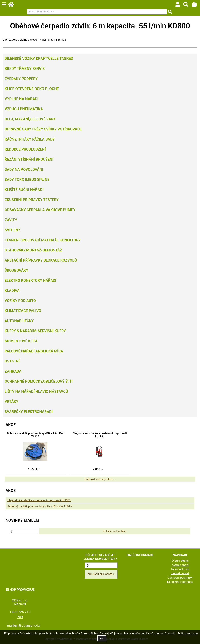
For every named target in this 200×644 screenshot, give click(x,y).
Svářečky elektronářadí (29, 412)
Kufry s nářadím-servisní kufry (35, 331)
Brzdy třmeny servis (25, 69)
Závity (11, 220)
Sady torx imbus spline (27, 180)
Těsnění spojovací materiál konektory (43, 240)
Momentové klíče (21, 341)
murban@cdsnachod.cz (25, 625)
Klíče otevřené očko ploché (32, 89)
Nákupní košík (180, 569)
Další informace (188, 634)
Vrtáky (11, 402)
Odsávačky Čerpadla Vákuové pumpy (40, 210)
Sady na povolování (24, 169)
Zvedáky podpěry (21, 79)
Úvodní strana (180, 561)
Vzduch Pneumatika (24, 109)
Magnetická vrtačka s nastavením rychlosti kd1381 (100, 435)
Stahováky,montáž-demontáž (33, 250)
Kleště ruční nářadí (24, 190)
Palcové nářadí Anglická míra (34, 351)
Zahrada (13, 371)
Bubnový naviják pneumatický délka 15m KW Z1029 (35, 435)
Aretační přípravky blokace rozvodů (41, 260)
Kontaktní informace (180, 582)
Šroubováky (16, 270)
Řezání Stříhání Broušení (29, 159)
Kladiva (12, 291)
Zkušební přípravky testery (32, 200)
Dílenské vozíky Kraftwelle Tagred (39, 59)
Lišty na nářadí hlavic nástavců (36, 391)
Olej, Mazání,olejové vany (30, 119)
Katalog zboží (180, 565)
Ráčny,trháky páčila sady (30, 139)
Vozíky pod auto (20, 301)
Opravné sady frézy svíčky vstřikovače (43, 129)
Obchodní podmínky (180, 578)
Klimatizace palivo (23, 311)
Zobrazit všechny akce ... (100, 479)
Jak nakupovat (180, 573)
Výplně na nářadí (21, 99)
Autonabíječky (19, 321)
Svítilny (12, 230)
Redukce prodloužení (25, 149)
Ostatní (12, 361)
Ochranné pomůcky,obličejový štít (39, 381)
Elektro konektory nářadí (30, 280)
